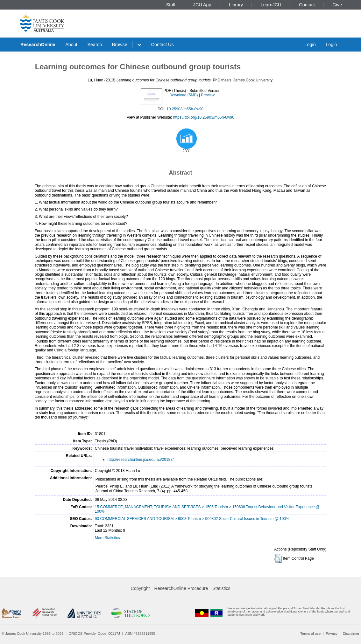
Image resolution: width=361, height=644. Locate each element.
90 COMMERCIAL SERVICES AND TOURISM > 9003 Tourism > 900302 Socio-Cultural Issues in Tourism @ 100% (192, 519)
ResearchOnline (38, 45)
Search (95, 45)
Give (337, 5)
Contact (307, 5)
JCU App (202, 5)
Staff (171, 5)
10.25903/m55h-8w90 (185, 109)
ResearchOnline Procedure (181, 588)
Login (310, 45)
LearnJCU (271, 5)
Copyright (140, 588)
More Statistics (107, 538)
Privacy (332, 634)
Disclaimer (351, 634)
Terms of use (310, 634)
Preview (208, 95)
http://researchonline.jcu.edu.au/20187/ (141, 460)
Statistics (221, 588)
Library (236, 5)
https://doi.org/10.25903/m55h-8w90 (204, 117)
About (71, 45)
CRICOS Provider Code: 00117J (94, 634)
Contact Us (163, 45)
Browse (120, 45)
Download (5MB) (184, 95)
